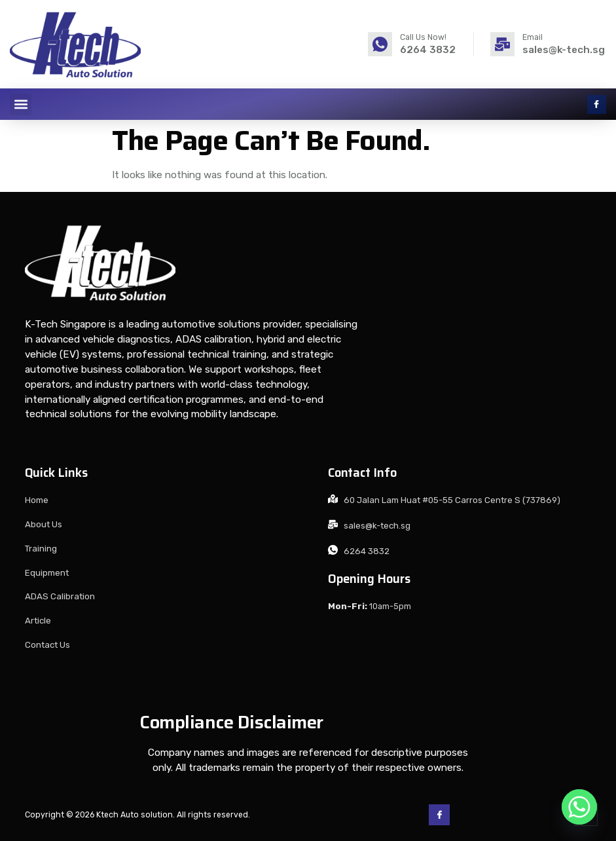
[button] (21, 104)
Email (533, 37)
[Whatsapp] (579, 807)
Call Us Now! (423, 37)
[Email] (502, 44)
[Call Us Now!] (380, 44)
